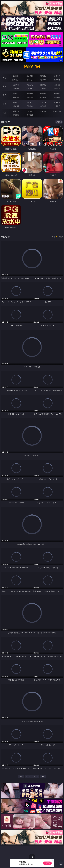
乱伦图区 (43, 97)
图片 (4, 95)
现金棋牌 (43, 80)
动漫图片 (57, 94)
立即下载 (47, 863)
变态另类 (57, 89)
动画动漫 (57, 85)
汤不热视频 (57, 111)
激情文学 (16, 102)
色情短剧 (30, 115)
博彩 (4, 78)
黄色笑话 (43, 106)
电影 (4, 86)
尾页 (43, 777)
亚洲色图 (30, 94)
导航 (4, 113)
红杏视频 (16, 115)
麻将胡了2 (16, 80)
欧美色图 (43, 94)
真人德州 (30, 76)
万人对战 (43, 76)
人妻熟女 (43, 89)
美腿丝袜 (16, 97)
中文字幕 (30, 89)
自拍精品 (43, 85)
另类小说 (30, 106)
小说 (4, 104)
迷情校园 (16, 106)
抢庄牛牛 (57, 80)
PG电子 (16, 76)
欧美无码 (30, 85)
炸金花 (30, 80)
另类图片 (57, 97)
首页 (21, 777)
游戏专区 (57, 76)
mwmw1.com (32, 67)
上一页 (28, 777)
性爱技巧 (57, 106)
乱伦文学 (30, 102)
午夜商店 (30, 111)
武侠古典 (57, 102)
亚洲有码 (16, 89)
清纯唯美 (30, 97)
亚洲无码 (16, 85)
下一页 (36, 777)
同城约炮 (16, 111)
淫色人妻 (43, 102)
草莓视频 (43, 111)
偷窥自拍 (16, 94)
